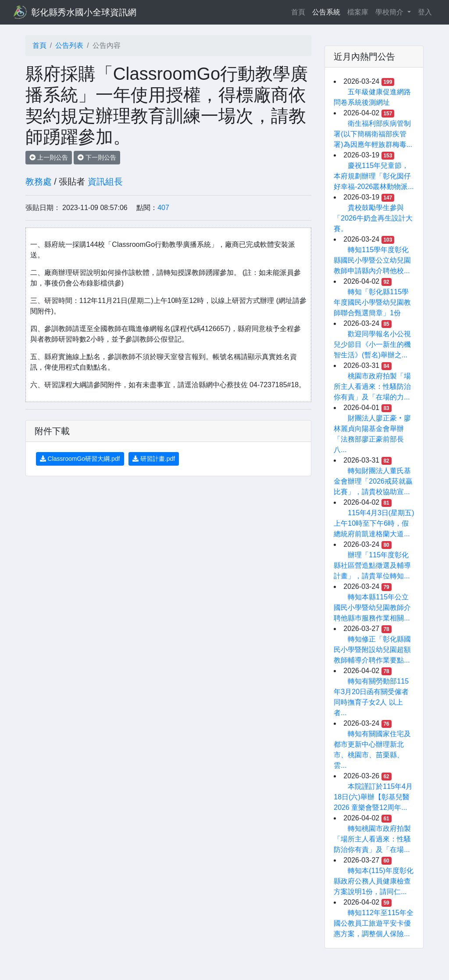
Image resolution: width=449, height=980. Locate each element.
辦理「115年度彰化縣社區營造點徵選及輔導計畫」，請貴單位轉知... (372, 565)
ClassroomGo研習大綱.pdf (80, 459)
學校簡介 (390, 12)
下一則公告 (97, 157)
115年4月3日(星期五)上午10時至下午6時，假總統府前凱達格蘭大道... (374, 523)
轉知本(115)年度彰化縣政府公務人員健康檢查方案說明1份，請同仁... (373, 881)
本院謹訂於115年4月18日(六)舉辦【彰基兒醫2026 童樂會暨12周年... (373, 797)
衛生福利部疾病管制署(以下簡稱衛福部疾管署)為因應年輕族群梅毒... (373, 134)
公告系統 (326, 12)
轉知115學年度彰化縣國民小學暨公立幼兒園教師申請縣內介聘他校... (372, 260)
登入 (425, 12)
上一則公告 (49, 157)
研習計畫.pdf (154, 459)
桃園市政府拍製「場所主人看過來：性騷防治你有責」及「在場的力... (372, 387)
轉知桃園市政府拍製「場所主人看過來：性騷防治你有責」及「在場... (372, 839)
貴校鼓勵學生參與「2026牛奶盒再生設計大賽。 (373, 218)
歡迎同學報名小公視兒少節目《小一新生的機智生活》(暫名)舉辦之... (372, 344)
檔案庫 (358, 12)
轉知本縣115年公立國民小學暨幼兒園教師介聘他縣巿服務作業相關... (372, 608)
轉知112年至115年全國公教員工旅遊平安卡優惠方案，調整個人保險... (373, 923)
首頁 (300, 11)
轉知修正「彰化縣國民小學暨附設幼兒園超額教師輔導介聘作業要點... (372, 650)
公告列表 (69, 45)
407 (163, 208)
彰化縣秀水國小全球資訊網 (84, 12)
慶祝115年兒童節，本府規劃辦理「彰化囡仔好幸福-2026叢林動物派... (374, 176)
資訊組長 (105, 182)
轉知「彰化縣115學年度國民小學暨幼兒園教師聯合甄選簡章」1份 (372, 302)
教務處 (39, 182)
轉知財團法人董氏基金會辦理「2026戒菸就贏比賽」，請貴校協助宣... (373, 481)
